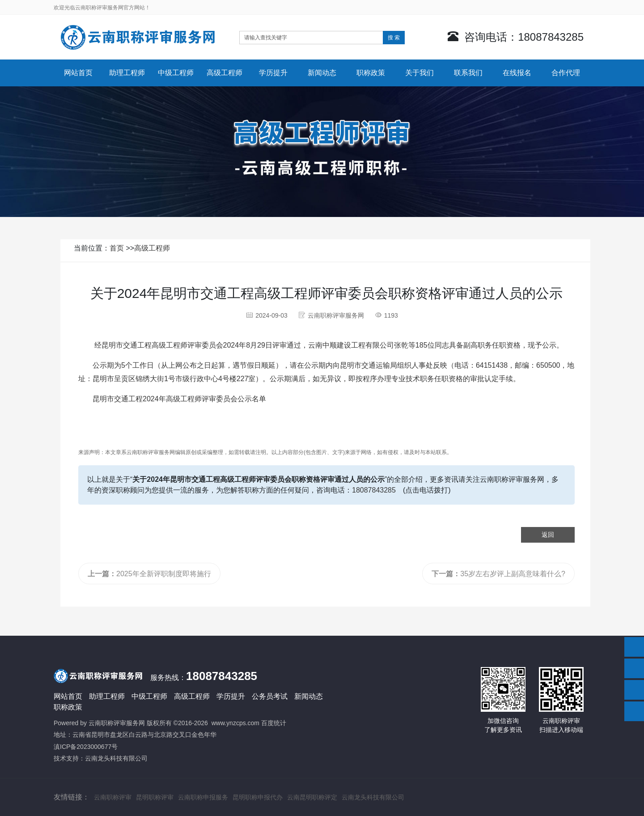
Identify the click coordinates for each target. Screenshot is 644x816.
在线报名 (517, 73)
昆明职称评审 (155, 797)
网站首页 (78, 73)
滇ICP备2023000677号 (86, 747)
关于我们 (419, 73)
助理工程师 (127, 73)
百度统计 (274, 723)
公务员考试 (270, 696)
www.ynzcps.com (235, 723)
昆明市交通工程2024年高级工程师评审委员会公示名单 (179, 399)
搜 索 (394, 38)
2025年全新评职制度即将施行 (149, 574)
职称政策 (371, 73)
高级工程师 (225, 73)
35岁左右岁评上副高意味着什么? (498, 574)
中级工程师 (176, 73)
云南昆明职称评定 (312, 797)
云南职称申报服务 (203, 797)
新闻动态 (322, 73)
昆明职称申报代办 (258, 797)
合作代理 (566, 73)
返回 (548, 535)
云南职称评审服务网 (117, 723)
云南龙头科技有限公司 (116, 758)
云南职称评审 (113, 797)
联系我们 (468, 73)
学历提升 (273, 73)
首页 (117, 248)
